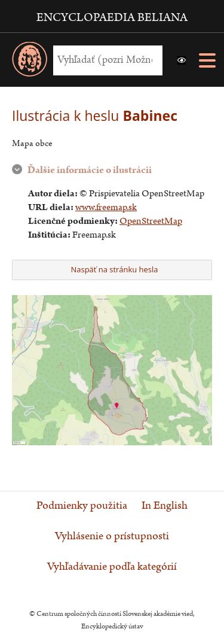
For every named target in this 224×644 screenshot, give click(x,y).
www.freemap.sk (106, 207)
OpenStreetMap (151, 221)
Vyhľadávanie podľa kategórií (112, 567)
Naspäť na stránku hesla (111, 269)
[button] (182, 60)
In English (165, 506)
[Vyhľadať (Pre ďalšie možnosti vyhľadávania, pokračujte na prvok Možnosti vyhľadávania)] (105, 60)
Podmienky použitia (82, 506)
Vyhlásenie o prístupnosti (112, 536)
